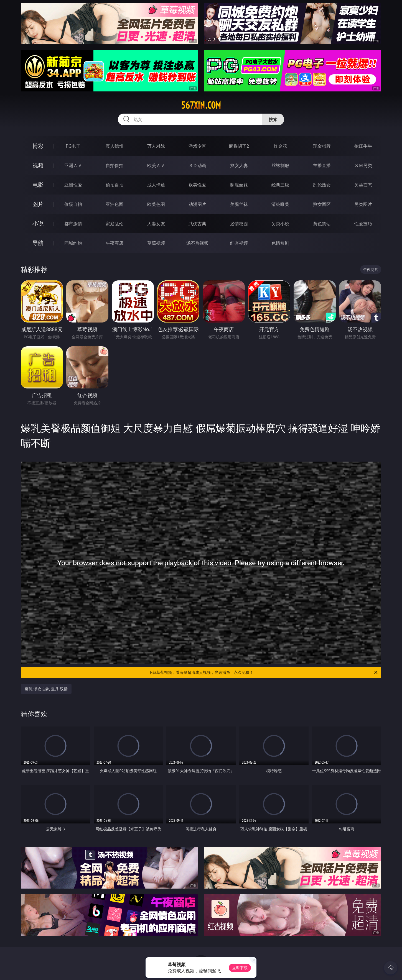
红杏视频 (239, 243)
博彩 (38, 146)
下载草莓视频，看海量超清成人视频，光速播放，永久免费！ (264, 672)
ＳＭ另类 (363, 165)
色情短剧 (280, 243)
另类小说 (280, 224)
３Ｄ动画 (197, 165)
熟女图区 (322, 204)
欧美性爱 (197, 185)
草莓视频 (156, 243)
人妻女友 (156, 224)
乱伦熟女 (322, 185)
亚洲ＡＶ (73, 165)
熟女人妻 (239, 165)
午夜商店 (115, 243)
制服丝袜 (239, 185)
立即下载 (240, 968)
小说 (38, 223)
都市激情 (73, 224)
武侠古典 (197, 224)
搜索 (273, 119)
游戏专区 (197, 146)
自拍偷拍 (115, 165)
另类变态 (363, 185)
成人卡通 (156, 185)
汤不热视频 (197, 243)
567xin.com (201, 105)
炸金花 (280, 146)
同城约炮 (73, 243)
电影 (38, 185)
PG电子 (73, 146)
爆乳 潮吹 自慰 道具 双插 (46, 689)
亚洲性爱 (73, 185)
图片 (38, 204)
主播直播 (322, 165)
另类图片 (363, 204)
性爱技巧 (363, 224)
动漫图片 (197, 204)
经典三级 (280, 185)
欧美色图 (156, 204)
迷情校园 (239, 224)
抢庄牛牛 (363, 146)
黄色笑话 (322, 224)
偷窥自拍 (73, 204)
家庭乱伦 (115, 224)
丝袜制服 (280, 165)
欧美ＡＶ (156, 165)
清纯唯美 (280, 204)
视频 (38, 165)
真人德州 (115, 146)
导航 (38, 243)
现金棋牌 (322, 146)
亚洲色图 (115, 204)
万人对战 (156, 146)
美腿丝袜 (239, 204)
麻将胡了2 (239, 146)
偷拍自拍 (115, 185)
